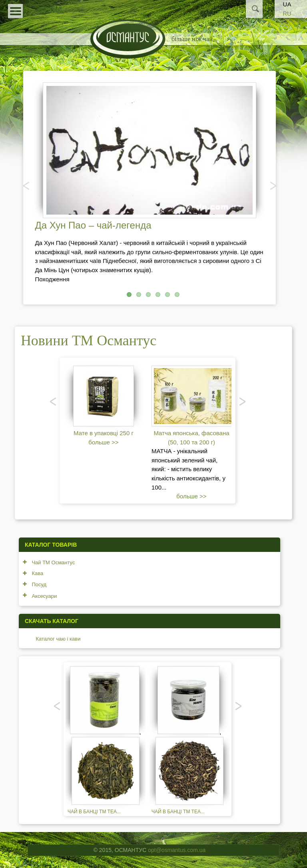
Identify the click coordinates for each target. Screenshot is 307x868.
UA (287, 4)
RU (287, 13)
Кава (37, 573)
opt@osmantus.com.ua (177, 850)
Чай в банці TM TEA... (94, 812)
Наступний (272, 185)
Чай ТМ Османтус (53, 562)
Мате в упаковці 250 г (104, 433)
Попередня (27, 185)
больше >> (103, 442)
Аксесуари (44, 596)
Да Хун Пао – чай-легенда (93, 225)
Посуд (39, 584)
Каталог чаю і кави (58, 639)
